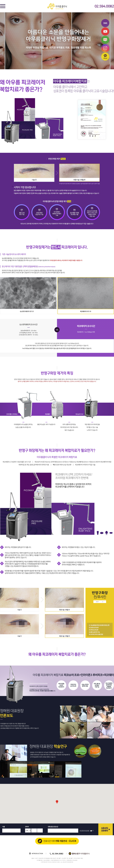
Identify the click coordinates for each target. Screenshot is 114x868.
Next (112, 683)
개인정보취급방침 (84, 831)
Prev (2, 683)
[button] (57, 802)
